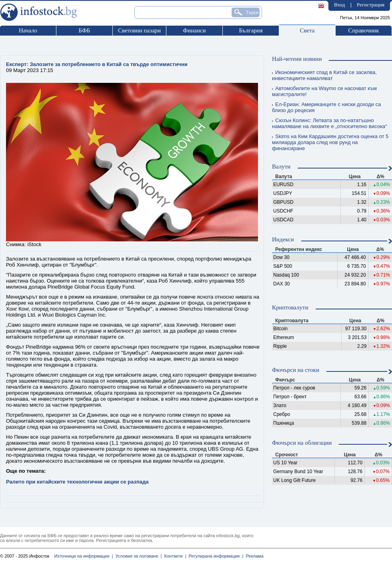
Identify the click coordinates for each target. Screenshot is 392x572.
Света (307, 30)
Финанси (194, 30)
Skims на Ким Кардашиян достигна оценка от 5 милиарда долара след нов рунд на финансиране (330, 142)
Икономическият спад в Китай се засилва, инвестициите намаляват (324, 75)
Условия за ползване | (137, 556)
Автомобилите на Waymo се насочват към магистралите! (324, 91)
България (251, 30)
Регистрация (371, 5)
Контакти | (174, 556)
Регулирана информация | (215, 556)
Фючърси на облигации (302, 443)
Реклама (253, 556)
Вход (339, 5)
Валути (281, 167)
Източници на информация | (83, 556)
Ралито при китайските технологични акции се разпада (77, 482)
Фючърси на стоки (296, 370)
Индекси (283, 239)
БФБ (85, 30)
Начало (28, 30)
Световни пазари (139, 30)
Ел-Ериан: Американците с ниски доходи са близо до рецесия (326, 107)
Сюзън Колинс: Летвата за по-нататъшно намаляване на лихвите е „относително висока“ (329, 123)
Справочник (363, 30)
